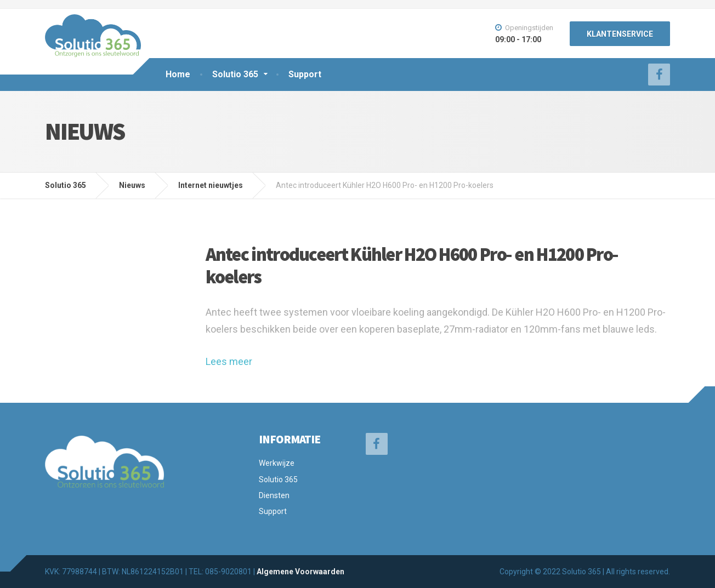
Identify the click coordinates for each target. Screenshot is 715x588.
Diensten (274, 495)
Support (305, 74)
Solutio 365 (235, 74)
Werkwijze (277, 463)
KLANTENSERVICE (620, 34)
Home (178, 74)
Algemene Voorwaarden (300, 572)
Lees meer (229, 361)
